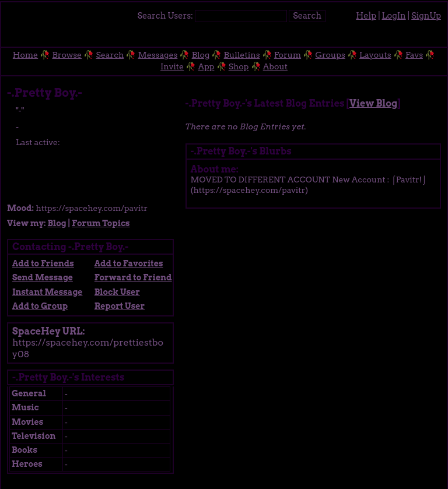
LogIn (394, 16)
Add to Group (40, 306)
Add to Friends (43, 263)
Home (25, 54)
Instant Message (47, 292)
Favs (414, 54)
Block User (117, 292)
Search (307, 16)
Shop (239, 66)
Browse (67, 54)
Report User (120, 306)
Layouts (375, 54)
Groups (330, 54)
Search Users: (165, 16)
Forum (288, 54)
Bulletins (242, 54)
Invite (172, 66)
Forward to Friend (133, 277)
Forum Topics (101, 223)
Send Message (43, 277)
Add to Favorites (129, 263)
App (206, 66)
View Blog (373, 103)
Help (366, 16)
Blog (201, 54)
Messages (158, 54)
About (275, 66)
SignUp (426, 16)
